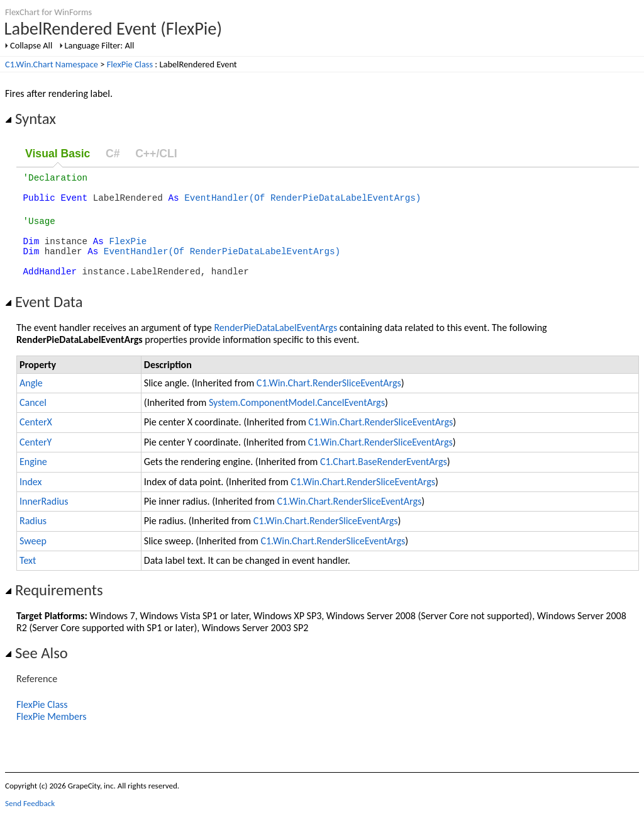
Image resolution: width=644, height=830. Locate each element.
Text (28, 577)
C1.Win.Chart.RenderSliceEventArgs (329, 400)
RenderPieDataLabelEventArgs (275, 345)
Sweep (33, 558)
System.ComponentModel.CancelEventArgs (297, 419)
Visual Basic (58, 154)
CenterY (36, 459)
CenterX (36, 439)
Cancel (33, 419)
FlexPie (128, 252)
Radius (33, 538)
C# (113, 154)
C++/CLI (156, 154)
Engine (33, 479)
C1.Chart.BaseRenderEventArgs (384, 479)
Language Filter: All (100, 45)
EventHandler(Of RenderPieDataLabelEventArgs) (303, 203)
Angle (31, 400)
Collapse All (31, 45)
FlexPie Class (130, 64)
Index (31, 499)
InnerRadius (44, 518)
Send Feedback (30, 820)
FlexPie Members (52, 733)
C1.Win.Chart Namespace (52, 64)
